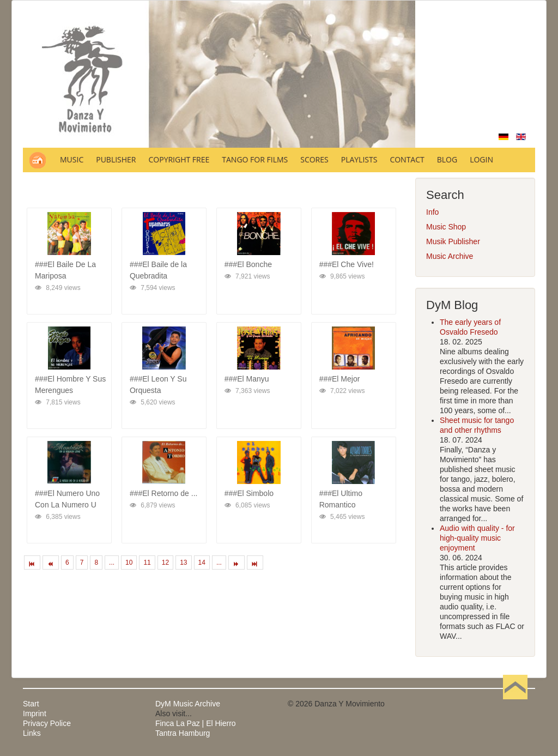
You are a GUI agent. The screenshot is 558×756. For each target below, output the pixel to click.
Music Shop (446, 227)
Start (31, 704)
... (112, 563)
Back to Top (515, 704)
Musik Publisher (453, 241)
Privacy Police (47, 723)
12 (165, 563)
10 (129, 563)
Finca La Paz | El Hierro (196, 723)
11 (147, 563)
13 (183, 563)
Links (32, 733)
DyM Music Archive (188, 704)
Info (432, 212)
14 (202, 563)
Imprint (35, 713)
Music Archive (450, 256)
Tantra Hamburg (183, 733)
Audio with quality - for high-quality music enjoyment (477, 538)
